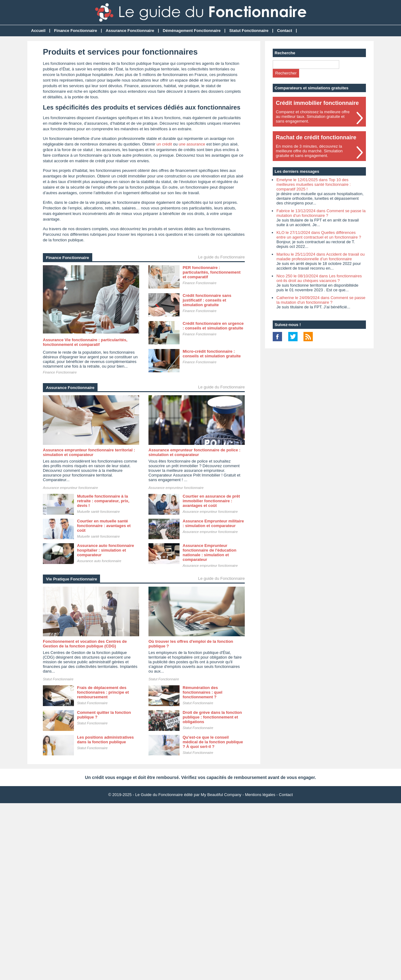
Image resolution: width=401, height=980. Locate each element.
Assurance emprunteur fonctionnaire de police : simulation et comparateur (194, 452)
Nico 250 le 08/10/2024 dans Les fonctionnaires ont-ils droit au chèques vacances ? (319, 278)
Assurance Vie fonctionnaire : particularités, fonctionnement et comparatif (85, 342)
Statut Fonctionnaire (249, 31)
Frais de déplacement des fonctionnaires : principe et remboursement (103, 692)
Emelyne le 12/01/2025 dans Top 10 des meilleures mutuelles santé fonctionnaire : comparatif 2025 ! (314, 184)
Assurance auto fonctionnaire (99, 561)
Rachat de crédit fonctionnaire (316, 137)
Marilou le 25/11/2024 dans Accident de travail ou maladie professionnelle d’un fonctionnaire (321, 257)
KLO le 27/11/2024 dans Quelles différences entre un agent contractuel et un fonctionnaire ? (319, 235)
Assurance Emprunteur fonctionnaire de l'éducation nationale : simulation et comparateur (210, 553)
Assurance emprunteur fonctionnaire (70, 488)
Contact (285, 31)
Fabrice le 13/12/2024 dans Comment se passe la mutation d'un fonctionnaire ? (321, 213)
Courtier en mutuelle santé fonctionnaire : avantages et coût (104, 526)
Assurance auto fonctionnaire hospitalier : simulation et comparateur (105, 550)
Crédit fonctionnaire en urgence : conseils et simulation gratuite (213, 326)
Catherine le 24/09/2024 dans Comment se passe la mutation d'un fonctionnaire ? (321, 300)
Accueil (38, 31)
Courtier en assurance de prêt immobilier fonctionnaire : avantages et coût (211, 501)
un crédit (164, 144)
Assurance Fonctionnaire (130, 31)
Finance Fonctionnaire (76, 31)
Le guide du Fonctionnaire (221, 257)
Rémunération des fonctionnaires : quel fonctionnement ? (203, 692)
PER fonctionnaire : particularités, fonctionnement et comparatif (212, 272)
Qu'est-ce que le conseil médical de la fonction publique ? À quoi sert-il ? (213, 742)
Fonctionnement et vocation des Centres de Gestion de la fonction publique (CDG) (85, 644)
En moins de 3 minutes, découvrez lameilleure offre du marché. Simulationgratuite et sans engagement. (309, 151)
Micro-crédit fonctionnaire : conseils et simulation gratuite (212, 354)
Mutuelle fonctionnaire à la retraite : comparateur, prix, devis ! (103, 501)
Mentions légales (260, 795)
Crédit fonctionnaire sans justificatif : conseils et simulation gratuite (207, 300)
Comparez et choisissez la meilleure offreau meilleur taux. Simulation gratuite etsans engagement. (313, 116)
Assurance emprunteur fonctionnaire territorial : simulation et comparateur (89, 452)
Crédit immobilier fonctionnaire (317, 103)
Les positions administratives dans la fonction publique (105, 740)
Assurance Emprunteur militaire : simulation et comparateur (213, 523)
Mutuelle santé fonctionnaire (98, 512)
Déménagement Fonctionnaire (192, 31)
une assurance (192, 144)
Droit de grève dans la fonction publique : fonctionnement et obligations (212, 717)
